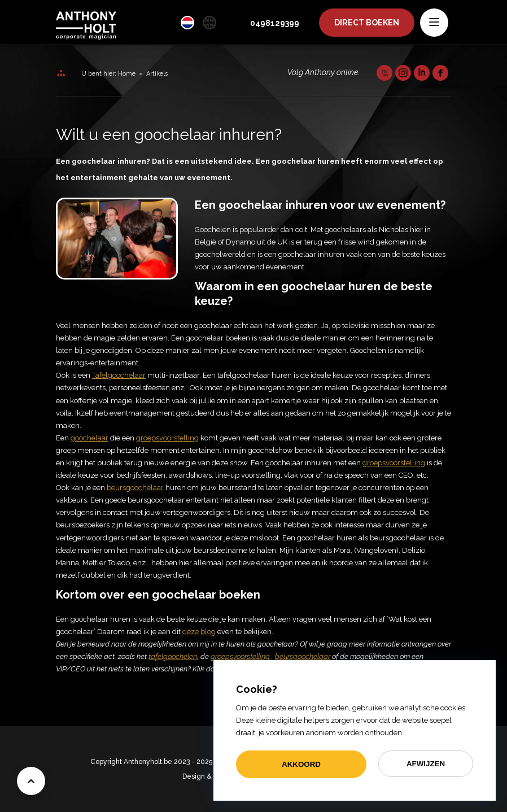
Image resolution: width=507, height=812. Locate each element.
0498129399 (275, 23)
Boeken (367, 23)
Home (127, 74)
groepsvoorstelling (394, 463)
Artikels (157, 74)
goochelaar (89, 438)
